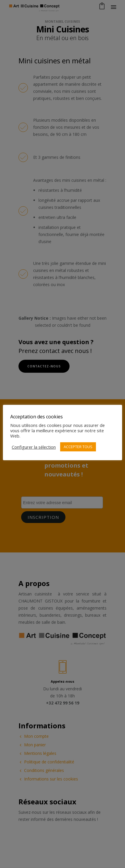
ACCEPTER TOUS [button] (78, 447)
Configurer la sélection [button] (34, 447)
